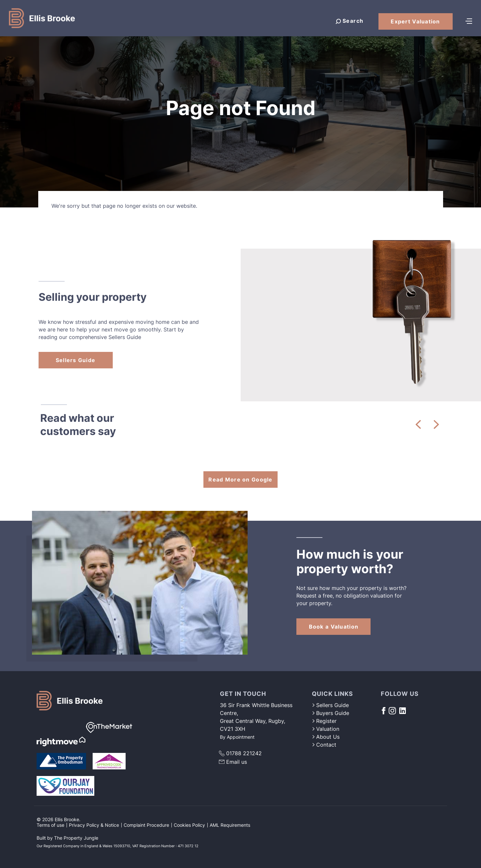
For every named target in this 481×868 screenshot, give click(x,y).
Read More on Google (240, 480)
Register (324, 721)
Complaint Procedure (146, 825)
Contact (324, 745)
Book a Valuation (334, 627)
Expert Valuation (415, 21)
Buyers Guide (331, 713)
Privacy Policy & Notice (94, 825)
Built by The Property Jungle (67, 838)
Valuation (326, 729)
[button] (418, 424)
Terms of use (50, 825)
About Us (326, 737)
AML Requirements (230, 825)
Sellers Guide (76, 360)
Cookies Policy (189, 825)
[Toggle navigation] (469, 20)
